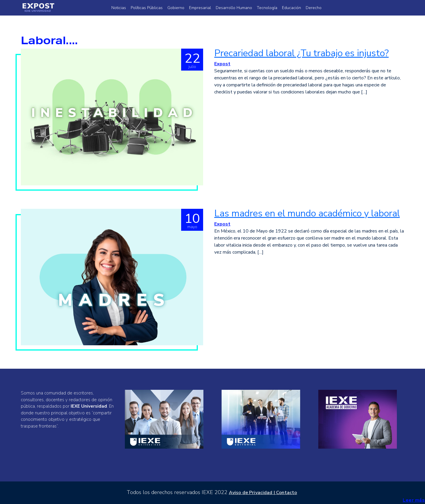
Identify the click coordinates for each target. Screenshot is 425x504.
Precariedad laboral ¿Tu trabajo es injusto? (301, 53)
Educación (291, 8)
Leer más (414, 500)
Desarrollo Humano (234, 8)
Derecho (314, 8)
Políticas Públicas (147, 8)
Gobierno (176, 8)
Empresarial (200, 8)
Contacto (287, 493)
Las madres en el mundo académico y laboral (307, 213)
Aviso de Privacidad (251, 493)
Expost (222, 64)
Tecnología (267, 8)
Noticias (119, 8)
